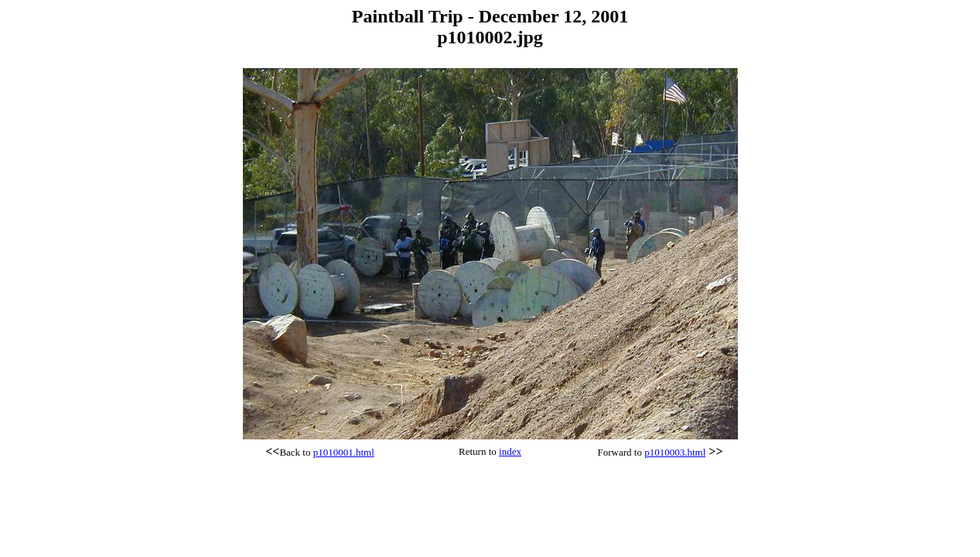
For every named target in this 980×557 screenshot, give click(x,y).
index (510, 451)
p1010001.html (344, 452)
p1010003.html (675, 452)
